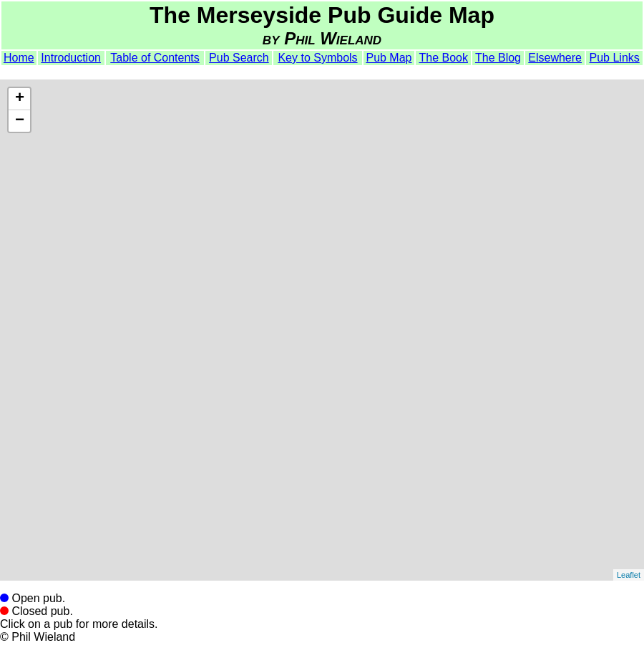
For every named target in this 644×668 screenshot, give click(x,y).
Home (19, 58)
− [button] (20, 121)
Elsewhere (555, 58)
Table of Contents (155, 58)
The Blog (498, 58)
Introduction (71, 58)
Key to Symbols (317, 58)
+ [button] (20, 99)
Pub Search (239, 58)
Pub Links (615, 58)
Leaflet (629, 575)
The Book (444, 58)
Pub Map (389, 58)
